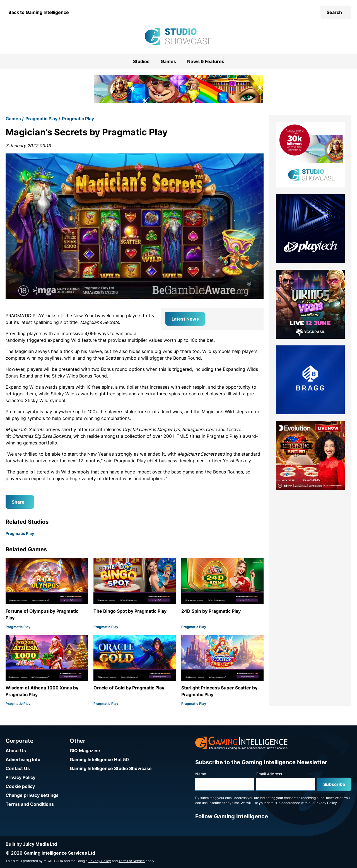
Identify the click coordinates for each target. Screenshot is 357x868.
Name (201, 774)
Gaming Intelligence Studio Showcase (111, 768)
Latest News (185, 319)
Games (168, 61)
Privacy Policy (20, 777)
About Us (16, 751)
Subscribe (334, 784)
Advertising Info (23, 759)
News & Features (206, 61)
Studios (141, 61)
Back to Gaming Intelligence (39, 12)
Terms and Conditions (30, 804)
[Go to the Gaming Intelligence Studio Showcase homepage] (178, 36)
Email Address (269, 774)
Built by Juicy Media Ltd (31, 844)
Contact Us (18, 768)
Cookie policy (20, 786)
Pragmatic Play (41, 119)
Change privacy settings (32, 795)
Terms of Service (132, 861)
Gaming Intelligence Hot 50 (99, 759)
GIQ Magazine (85, 751)
